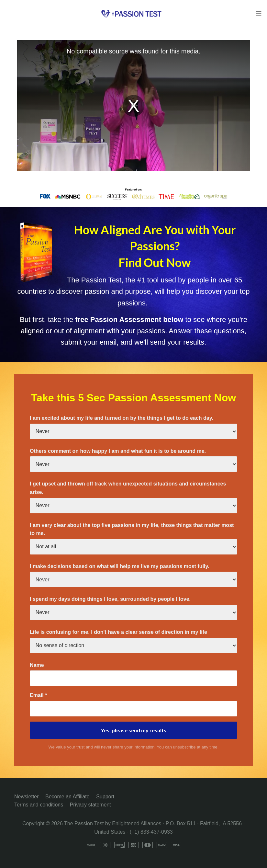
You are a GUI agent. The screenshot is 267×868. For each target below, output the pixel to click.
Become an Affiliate (67, 797)
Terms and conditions (39, 805)
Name (37, 665)
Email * (38, 695)
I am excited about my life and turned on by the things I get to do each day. (122, 418)
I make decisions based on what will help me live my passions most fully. (120, 566)
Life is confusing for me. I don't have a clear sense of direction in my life (118, 632)
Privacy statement (90, 805)
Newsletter (27, 797)
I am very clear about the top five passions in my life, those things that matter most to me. (132, 529)
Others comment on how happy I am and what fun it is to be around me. (118, 451)
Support (105, 797)
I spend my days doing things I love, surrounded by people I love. (110, 599)
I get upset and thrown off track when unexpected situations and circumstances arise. (128, 488)
